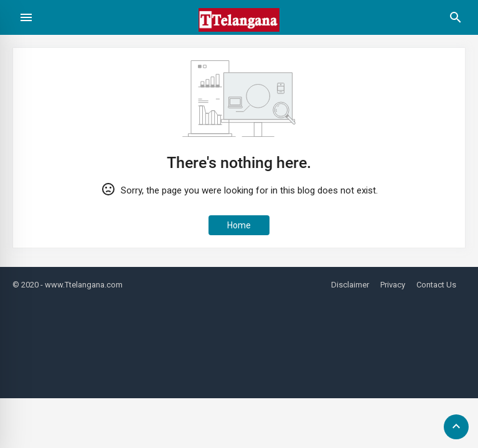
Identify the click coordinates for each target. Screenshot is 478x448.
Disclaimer (350, 285)
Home (239, 225)
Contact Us (436, 285)
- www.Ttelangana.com (82, 285)
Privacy (393, 285)
